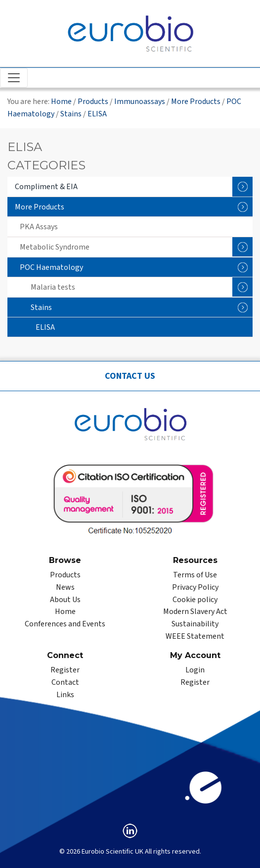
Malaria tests (142, 287)
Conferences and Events (65, 624)
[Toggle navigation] (14, 78)
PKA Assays (39, 227)
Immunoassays (140, 102)
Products (93, 102)
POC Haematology (136, 267)
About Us (65, 600)
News (65, 587)
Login (195, 670)
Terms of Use (195, 575)
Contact (65, 682)
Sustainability (195, 624)
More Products (196, 102)
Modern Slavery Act (195, 612)
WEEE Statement (195, 636)
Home (61, 102)
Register (65, 670)
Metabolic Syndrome (136, 247)
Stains (71, 114)
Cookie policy (195, 600)
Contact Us (130, 376)
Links (65, 695)
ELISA (97, 114)
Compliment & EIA (134, 187)
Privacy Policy (195, 587)
